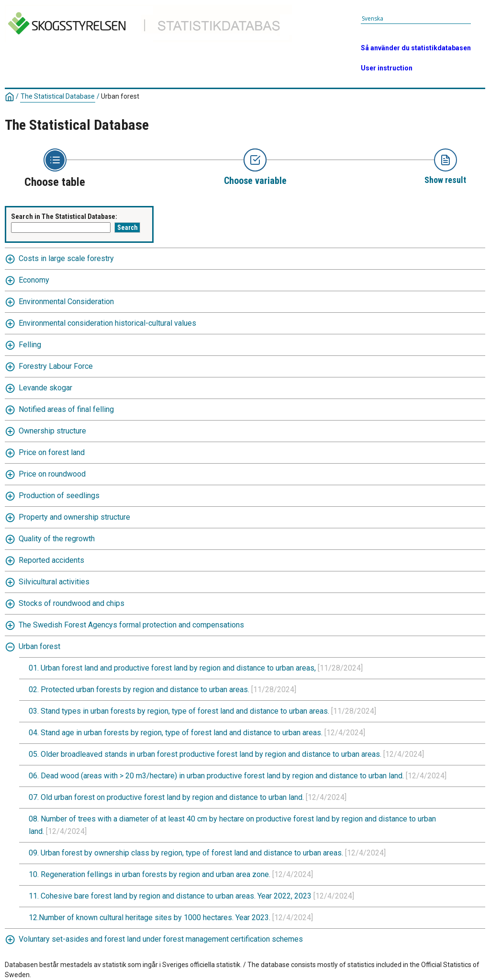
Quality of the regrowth (57, 539)
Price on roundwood (52, 474)
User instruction (387, 68)
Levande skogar (45, 388)
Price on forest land (52, 452)
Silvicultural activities (54, 582)
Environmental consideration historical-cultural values (107, 323)
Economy (34, 280)
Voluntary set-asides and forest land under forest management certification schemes (161, 939)
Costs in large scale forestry (66, 258)
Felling (30, 345)
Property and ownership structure (74, 517)
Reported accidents (51, 560)
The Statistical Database (58, 96)
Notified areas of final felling (66, 409)
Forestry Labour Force (56, 366)
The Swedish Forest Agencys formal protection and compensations (131, 625)
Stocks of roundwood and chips (72, 603)
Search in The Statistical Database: (64, 217)
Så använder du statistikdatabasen (416, 48)
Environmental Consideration (66, 302)
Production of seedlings (59, 496)
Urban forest (120, 96)
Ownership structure (52, 431)
